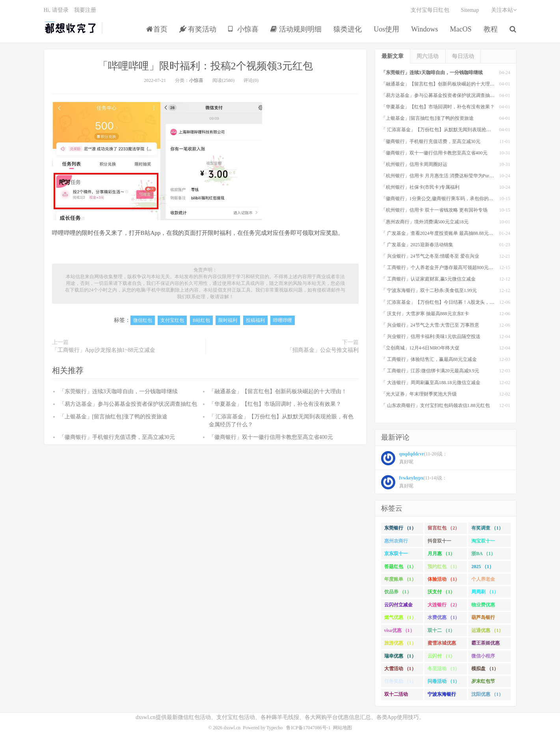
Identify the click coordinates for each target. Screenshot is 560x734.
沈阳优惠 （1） (487, 694)
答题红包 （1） (400, 567)
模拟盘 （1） (485, 669)
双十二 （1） (441, 630)
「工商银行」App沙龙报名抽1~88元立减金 (104, 350)
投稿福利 (255, 320)
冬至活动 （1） (444, 669)
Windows (424, 29)
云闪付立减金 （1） (398, 606)
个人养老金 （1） (483, 581)
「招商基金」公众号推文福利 (323, 350)
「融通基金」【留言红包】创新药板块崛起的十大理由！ (278, 391)
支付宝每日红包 (430, 10)
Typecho (274, 728)
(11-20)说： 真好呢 (414, 458)
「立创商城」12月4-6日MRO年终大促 (420, 348)
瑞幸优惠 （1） (400, 656)
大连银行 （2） (444, 605)
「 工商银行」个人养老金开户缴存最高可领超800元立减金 (442, 268)
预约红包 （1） (444, 567)
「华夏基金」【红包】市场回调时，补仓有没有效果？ (275, 404)
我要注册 (85, 10)
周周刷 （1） (485, 592)
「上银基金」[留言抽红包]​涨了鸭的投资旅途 (113, 417)
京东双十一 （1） (396, 555)
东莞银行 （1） (400, 528)
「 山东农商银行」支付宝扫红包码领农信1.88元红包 (435, 405)
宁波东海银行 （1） (442, 696)
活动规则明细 (296, 29)
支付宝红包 (172, 320)
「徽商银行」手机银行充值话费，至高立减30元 (117, 437)
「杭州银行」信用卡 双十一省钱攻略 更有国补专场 (434, 210)
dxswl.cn (232, 728)
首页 (157, 29)
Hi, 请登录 (56, 10)
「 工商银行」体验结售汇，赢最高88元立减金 (429, 359)
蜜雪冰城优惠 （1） (442, 645)
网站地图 (342, 728)
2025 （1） (483, 567)
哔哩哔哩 (283, 320)
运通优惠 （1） (487, 630)
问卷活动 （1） (444, 681)
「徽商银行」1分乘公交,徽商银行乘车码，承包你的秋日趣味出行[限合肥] (458, 199)
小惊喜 (243, 29)
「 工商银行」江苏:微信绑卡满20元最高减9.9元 (430, 371)
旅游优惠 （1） (400, 643)
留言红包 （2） (444, 528)
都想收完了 (71, 28)
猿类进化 (348, 29)
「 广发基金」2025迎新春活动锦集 (417, 245)
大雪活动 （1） (400, 669)
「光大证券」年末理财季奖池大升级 (419, 394)
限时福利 (228, 320)
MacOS (461, 29)
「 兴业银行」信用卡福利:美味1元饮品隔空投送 (431, 336)
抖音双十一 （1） (439, 543)
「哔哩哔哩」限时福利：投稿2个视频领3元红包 (205, 66)
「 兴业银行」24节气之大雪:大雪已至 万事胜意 (430, 325)
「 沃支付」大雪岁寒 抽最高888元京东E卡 (425, 314)
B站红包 (201, 320)
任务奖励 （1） (400, 681)
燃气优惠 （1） (400, 617)
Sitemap (470, 10)
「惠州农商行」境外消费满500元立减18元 (425, 222)
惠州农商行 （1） (396, 543)
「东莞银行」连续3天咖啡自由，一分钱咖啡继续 (118, 391)
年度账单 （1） (400, 579)
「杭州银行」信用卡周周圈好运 (414, 164)
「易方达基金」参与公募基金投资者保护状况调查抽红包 (128, 404)
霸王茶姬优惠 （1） (486, 645)
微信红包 (143, 320)
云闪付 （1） (441, 656)
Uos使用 (386, 29)
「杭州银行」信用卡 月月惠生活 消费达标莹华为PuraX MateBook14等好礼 (458, 176)
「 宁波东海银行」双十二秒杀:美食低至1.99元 (429, 290)
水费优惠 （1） (444, 617)
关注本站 (504, 10)
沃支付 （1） (441, 592)
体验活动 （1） (444, 579)
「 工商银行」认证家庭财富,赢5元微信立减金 (428, 279)
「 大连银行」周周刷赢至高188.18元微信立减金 (431, 383)
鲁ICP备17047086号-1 (308, 728)
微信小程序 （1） (483, 658)
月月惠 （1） (441, 554)
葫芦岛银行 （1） (483, 619)
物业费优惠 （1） (483, 606)
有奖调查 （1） (487, 528)
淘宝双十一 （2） (483, 543)
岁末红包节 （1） (483, 683)
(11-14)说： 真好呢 (414, 482)
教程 (491, 29)
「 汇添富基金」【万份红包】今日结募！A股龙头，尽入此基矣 (447, 302)
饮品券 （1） (398, 592)
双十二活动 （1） (396, 696)
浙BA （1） (483, 554)
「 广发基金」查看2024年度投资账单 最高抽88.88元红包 (440, 233)
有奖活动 (198, 29)
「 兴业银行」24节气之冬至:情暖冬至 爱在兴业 (430, 256)
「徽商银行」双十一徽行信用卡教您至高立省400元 (271, 437)
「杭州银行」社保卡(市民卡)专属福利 (420, 187)
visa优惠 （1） (399, 630)
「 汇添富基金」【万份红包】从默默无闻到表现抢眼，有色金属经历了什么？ (462, 130)
